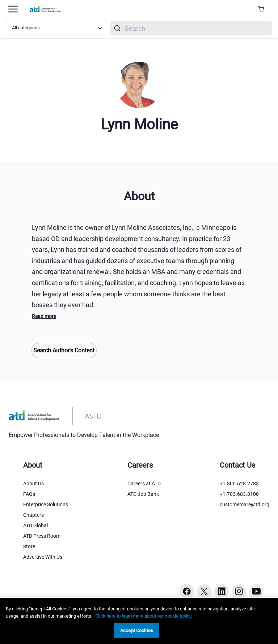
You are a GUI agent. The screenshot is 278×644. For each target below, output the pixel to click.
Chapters (33, 515)
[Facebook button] (187, 591)
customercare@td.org (245, 505)
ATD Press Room (42, 536)
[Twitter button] (204, 591)
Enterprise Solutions (46, 505)
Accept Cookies (137, 630)
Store (29, 546)
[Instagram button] (239, 591)
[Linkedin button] (222, 591)
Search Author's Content (64, 350)
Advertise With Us (43, 557)
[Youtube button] (256, 591)
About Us (33, 484)
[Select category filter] (56, 28)
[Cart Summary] (264, 9)
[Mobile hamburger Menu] (13, 9)
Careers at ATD (144, 484)
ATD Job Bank (143, 494)
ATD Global (35, 525)
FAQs (29, 494)
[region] (139, 621)
